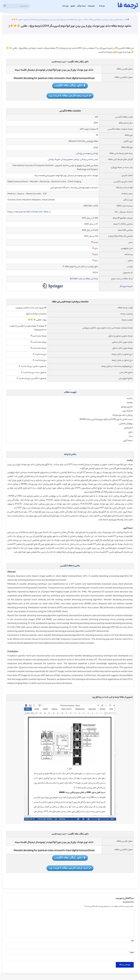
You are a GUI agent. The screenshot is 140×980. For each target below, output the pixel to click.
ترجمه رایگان (81, 6)
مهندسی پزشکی (83, 154)
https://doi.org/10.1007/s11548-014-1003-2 (29, 212)
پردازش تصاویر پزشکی (70, 160)
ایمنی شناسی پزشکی (89, 160)
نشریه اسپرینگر (126, 286)
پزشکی (95, 154)
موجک (95, 176)
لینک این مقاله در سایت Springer (84, 279)
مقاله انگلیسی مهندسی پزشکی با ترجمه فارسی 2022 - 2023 (103, 20)
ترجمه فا (102, 6)
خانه (127, 20)
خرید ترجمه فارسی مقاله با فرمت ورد (70, 96)
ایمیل (131, 952)
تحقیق (73, 6)
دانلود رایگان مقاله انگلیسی (70, 86)
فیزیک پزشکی (54, 160)
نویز (85, 176)
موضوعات (91, 6)
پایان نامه (65, 6)
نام (132, 941)
